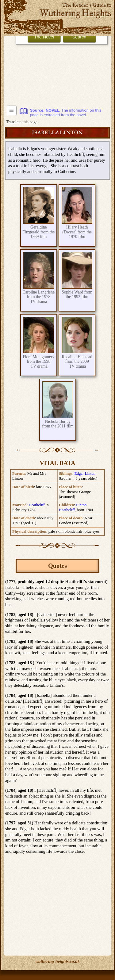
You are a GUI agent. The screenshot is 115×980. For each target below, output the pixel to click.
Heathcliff (36, 505)
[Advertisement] (58, 72)
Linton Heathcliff (73, 507)
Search (79, 37)
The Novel (44, 37)
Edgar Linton (85, 473)
